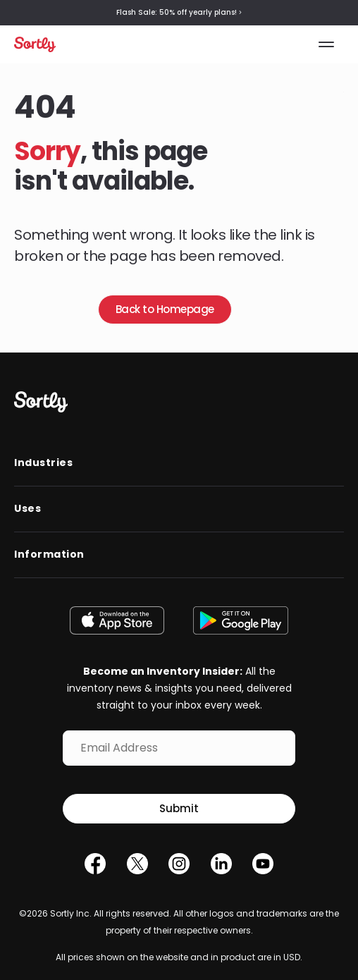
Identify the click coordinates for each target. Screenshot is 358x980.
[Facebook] (95, 867)
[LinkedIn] (221, 867)
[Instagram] (179, 867)
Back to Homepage (165, 309)
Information (49, 554)
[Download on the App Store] (121, 620)
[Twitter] (137, 867)
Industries (43, 463)
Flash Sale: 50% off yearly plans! (179, 13)
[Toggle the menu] (327, 44)
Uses (27, 508)
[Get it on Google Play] (237, 620)
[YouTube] (263, 867)
